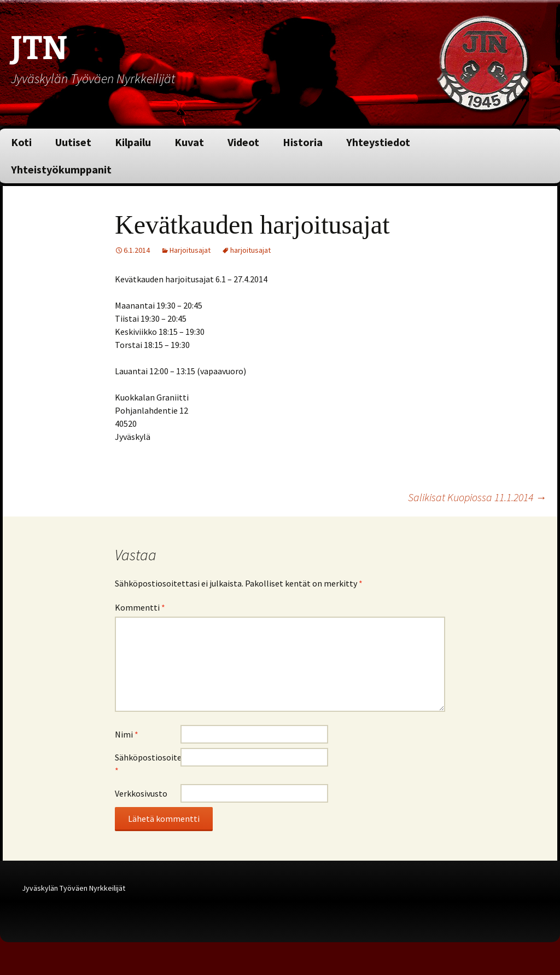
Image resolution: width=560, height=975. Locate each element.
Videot (243, 142)
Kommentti (140, 607)
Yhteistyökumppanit (61, 169)
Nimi (127, 734)
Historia (303, 142)
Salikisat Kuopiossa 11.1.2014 (477, 497)
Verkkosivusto (141, 793)
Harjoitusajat (190, 250)
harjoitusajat (250, 250)
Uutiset (73, 142)
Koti (21, 142)
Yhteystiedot (378, 142)
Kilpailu (133, 142)
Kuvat (189, 142)
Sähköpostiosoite (148, 764)
